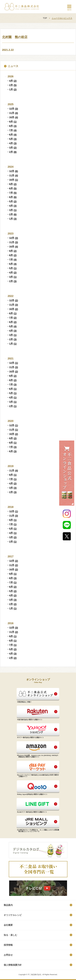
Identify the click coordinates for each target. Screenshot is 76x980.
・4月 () (12, 81)
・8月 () (12, 126)
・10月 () (12, 117)
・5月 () (12, 139)
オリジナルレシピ (13, 915)
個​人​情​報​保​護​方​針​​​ (13, 965)
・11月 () (12, 113)
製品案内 (8, 905)
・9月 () (12, 122)
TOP (45, 18)
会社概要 (8, 925)
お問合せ (8, 955)
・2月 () (12, 85)
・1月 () (12, 89)
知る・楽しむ (10, 935)
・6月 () (12, 135)
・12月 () (12, 109)
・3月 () (12, 148)
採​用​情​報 (8, 945)
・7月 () (12, 130)
